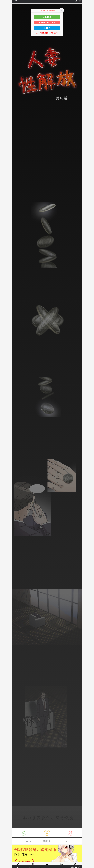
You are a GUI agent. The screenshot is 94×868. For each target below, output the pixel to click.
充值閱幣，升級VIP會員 (47, 23)
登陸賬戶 (47, 28)
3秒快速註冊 (47, 17)
